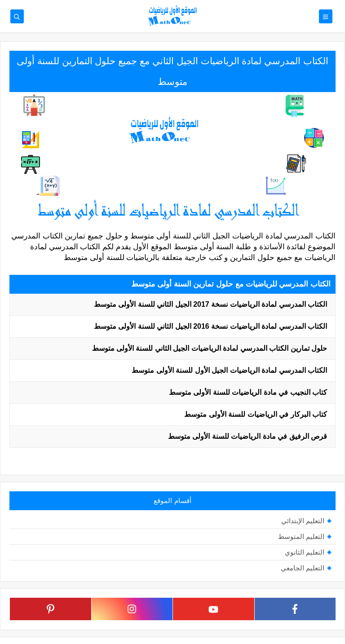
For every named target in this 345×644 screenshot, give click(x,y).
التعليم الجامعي (303, 568)
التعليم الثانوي (305, 552)
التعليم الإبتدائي (303, 521)
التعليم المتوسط (301, 536)
